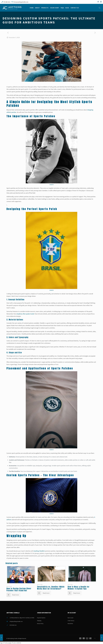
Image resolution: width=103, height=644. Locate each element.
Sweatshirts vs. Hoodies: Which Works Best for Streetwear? (51, 588)
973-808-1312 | (7, 2)
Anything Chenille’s (39, 551)
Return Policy (40, 624)
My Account (70, 618)
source (51, 185)
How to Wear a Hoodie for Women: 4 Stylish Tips (79, 588)
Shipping (39, 621)
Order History (71, 621)
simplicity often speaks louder (25, 314)
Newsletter (70, 624)
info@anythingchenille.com (21, 2)
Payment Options (41, 618)
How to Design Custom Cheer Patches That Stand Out (19, 590)
